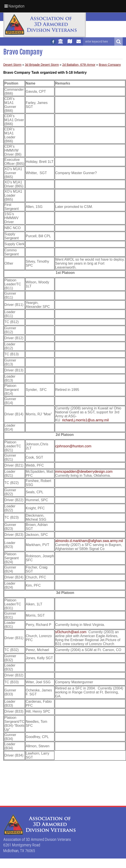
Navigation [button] (14, 6)
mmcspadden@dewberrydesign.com (84, 472)
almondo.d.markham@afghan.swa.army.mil (89, 541)
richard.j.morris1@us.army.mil (85, 420)
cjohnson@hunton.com (73, 446)
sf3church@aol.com (71, 632)
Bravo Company (110, 65)
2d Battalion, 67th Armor (79, 65)
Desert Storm (12, 65)
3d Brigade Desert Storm (42, 65)
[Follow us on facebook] (53, 42)
